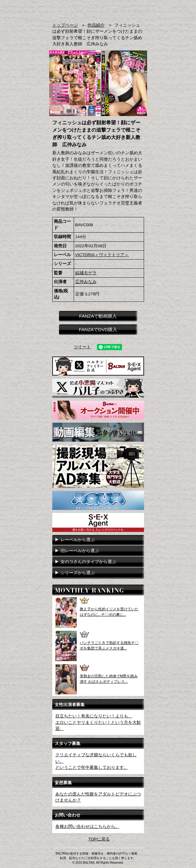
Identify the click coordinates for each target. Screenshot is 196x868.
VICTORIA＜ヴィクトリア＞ (102, 255)
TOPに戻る (99, 839)
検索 (129, 9)
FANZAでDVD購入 (98, 329)
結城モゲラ (86, 273)
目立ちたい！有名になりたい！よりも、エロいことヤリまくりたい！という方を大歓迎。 (98, 722)
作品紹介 (96, 25)
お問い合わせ (141, 9)
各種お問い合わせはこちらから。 (87, 827)
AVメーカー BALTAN (73, 12)
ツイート (82, 347)
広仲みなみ (86, 282)
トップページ (65, 25)
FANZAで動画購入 (98, 316)
